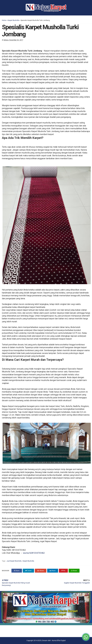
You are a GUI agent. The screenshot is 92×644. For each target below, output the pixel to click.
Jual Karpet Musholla (14, 561)
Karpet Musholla (13, 20)
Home (4, 20)
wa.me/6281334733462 (34, 553)
